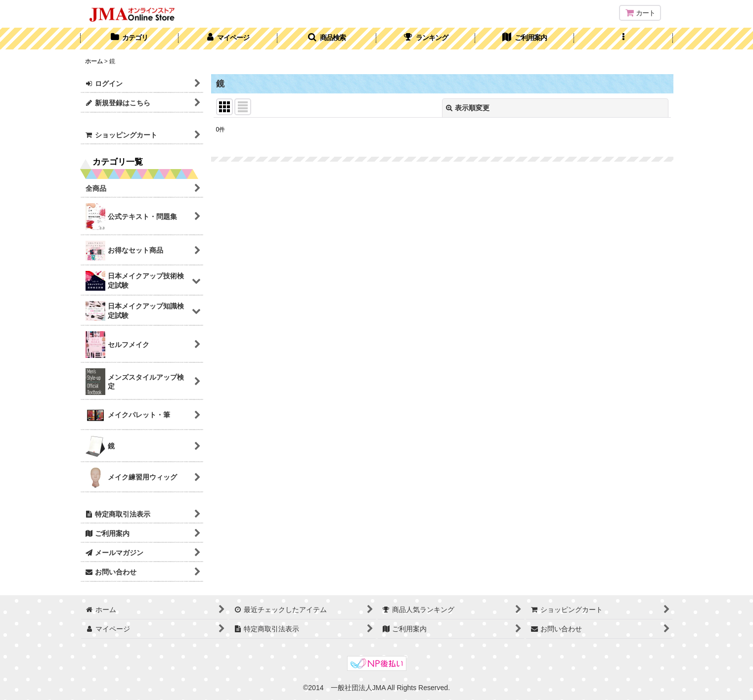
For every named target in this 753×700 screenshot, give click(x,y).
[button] (327, 39)
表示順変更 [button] (468, 108)
